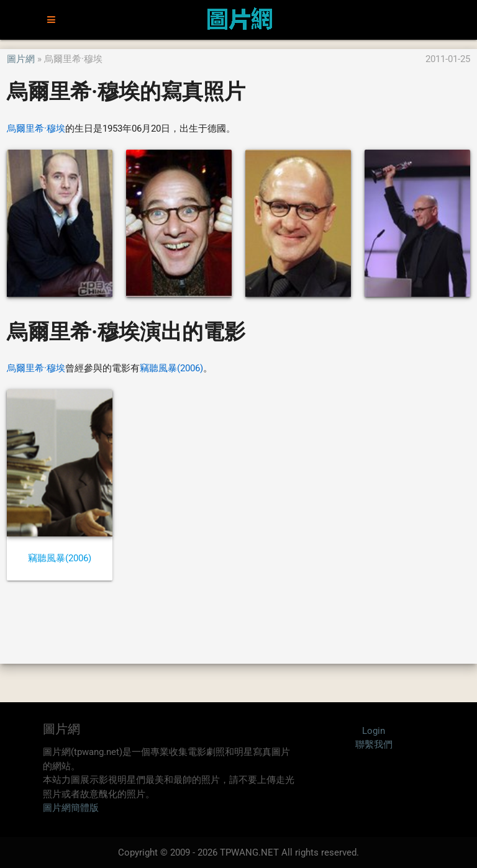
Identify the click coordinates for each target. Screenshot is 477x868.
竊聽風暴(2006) (171, 368)
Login (374, 731)
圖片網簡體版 (71, 808)
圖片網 (21, 59)
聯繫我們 (374, 744)
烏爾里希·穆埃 (36, 129)
